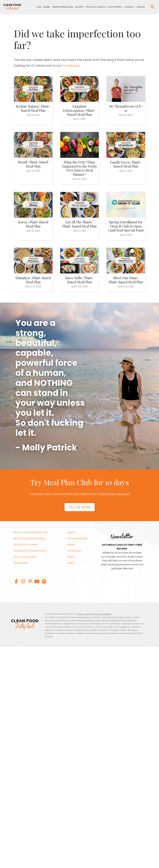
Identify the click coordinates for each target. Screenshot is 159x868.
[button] (16, 582)
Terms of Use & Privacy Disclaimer (94, 614)
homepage (71, 66)
